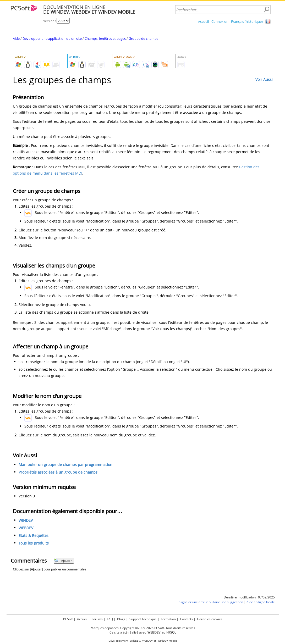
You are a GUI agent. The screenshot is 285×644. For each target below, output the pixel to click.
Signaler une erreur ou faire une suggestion (211, 602)
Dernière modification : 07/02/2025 (249, 597)
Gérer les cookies (210, 619)
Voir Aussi (264, 79)
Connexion (220, 21)
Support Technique (143, 619)
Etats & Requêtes (34, 535)
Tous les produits (34, 543)
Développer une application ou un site (52, 38)
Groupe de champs (143, 38)
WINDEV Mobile (168, 641)
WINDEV (26, 520)
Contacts (186, 619)
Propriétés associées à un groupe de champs (58, 472)
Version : (50, 21)
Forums (97, 619)
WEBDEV (26, 528)
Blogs (121, 619)
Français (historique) (247, 21)
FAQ (110, 619)
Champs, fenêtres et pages (105, 38)
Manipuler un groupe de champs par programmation (65, 465)
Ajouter (63, 561)
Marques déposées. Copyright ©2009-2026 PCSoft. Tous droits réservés (143, 628)
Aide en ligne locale (261, 602)
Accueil (203, 21)
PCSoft (68, 619)
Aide (16, 38)
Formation (168, 619)
